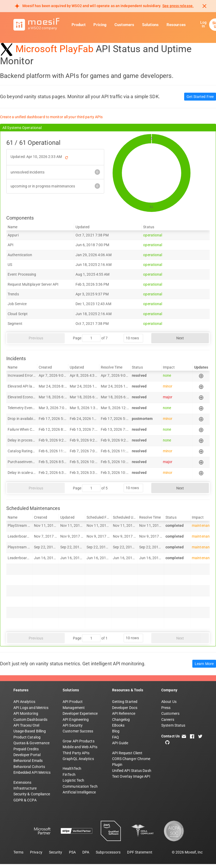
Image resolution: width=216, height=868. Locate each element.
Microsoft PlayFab (54, 49)
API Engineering (76, 720)
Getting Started (125, 702)
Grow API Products (79, 741)
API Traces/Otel (26, 725)
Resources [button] (176, 25)
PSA (72, 852)
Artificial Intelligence (79, 792)
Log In (203, 24)
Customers (124, 25)
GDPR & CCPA (25, 800)
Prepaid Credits (26, 749)
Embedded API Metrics (32, 772)
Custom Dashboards (31, 720)
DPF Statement (140, 852)
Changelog (121, 720)
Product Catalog (27, 737)
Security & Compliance (32, 794)
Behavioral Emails (28, 761)
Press (166, 708)
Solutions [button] (150, 25)
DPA (86, 852)
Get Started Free (200, 97)
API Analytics (24, 702)
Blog (116, 731)
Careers (168, 720)
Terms (19, 852)
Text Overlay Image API (131, 776)
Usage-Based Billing (30, 731)
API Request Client (127, 753)
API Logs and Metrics (31, 708)
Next (180, 338)
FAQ (115, 737)
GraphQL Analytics (78, 759)
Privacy (36, 852)
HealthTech (72, 768)
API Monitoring (26, 713)
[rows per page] (133, 338)
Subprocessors (108, 852)
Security (56, 852)
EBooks (118, 725)
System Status (173, 725)
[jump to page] (91, 338)
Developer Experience (80, 713)
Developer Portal (27, 755)
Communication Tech (80, 786)
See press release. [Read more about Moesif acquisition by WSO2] (178, 6)
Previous (36, 338)
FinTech (69, 775)
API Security (73, 725)
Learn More (204, 664)
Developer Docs (125, 708)
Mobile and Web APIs (80, 747)
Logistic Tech (73, 780)
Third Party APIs (76, 753)
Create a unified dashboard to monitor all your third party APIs (51, 117)
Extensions (22, 782)
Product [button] (79, 25)
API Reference (124, 713)
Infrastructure (25, 788)
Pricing (100, 25)
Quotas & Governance (32, 743)
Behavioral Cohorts (29, 767)
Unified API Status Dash (132, 771)
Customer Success (78, 731)
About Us (169, 702)
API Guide (120, 743)
